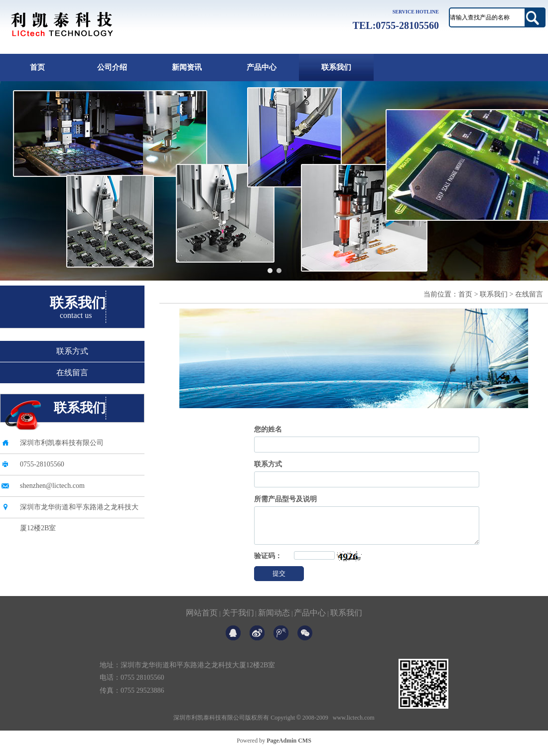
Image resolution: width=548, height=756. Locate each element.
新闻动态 (274, 620)
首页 (37, 67)
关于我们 (238, 620)
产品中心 (262, 67)
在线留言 (72, 373)
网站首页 (202, 620)
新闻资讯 (187, 67)
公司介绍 (112, 67)
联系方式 (72, 351)
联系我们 (336, 67)
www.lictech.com (354, 725)
